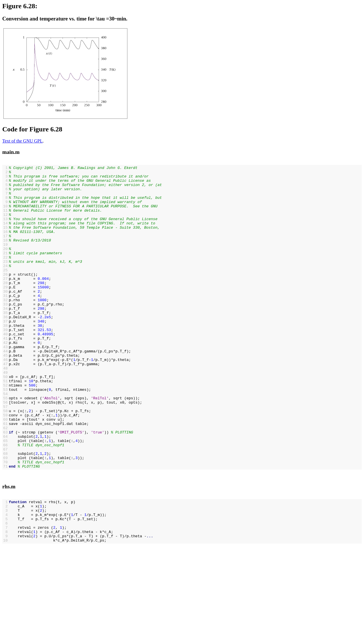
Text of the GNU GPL (22, 141)
